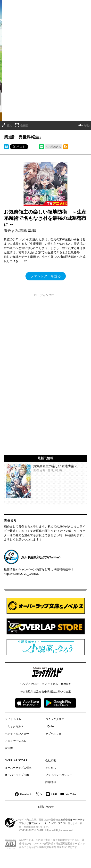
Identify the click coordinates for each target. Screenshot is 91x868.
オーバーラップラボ (17, 775)
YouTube (71, 794)
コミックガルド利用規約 (57, 684)
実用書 (9, 748)
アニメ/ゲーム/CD (16, 741)
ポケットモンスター (17, 734)
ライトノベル (13, 719)
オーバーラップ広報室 (18, 768)
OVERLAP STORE (16, 760)
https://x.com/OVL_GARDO (22, 574)
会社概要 (51, 760)
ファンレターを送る (46, 276)
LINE (54, 794)
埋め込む (56, 147)
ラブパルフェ (53, 734)
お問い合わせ (46, 807)
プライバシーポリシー (59, 775)
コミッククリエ (55, 719)
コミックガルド (14, 726)
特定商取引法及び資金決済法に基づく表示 (45, 692)
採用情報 (51, 782)
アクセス (51, 768)
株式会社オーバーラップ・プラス (47, 823)
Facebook (26, 794)
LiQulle (50, 726)
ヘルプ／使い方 (29, 684)
